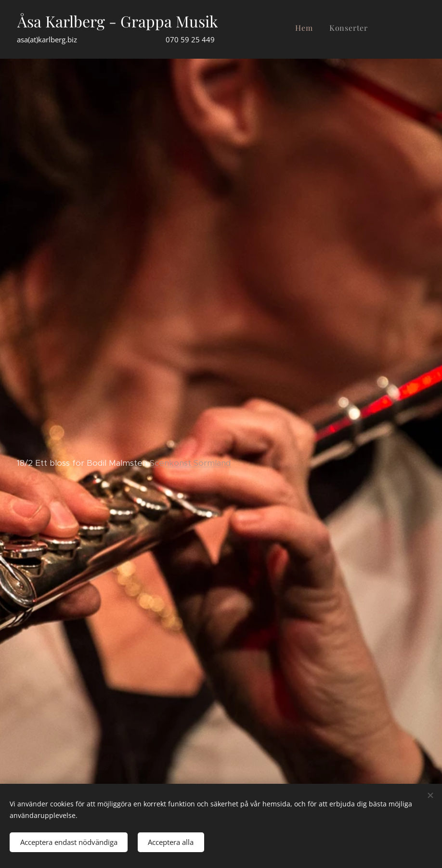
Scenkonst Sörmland (190, 463)
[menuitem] (351, 29)
